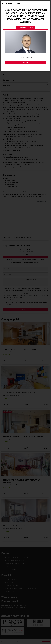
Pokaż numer (25, 62)
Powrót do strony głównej (25, 28)
